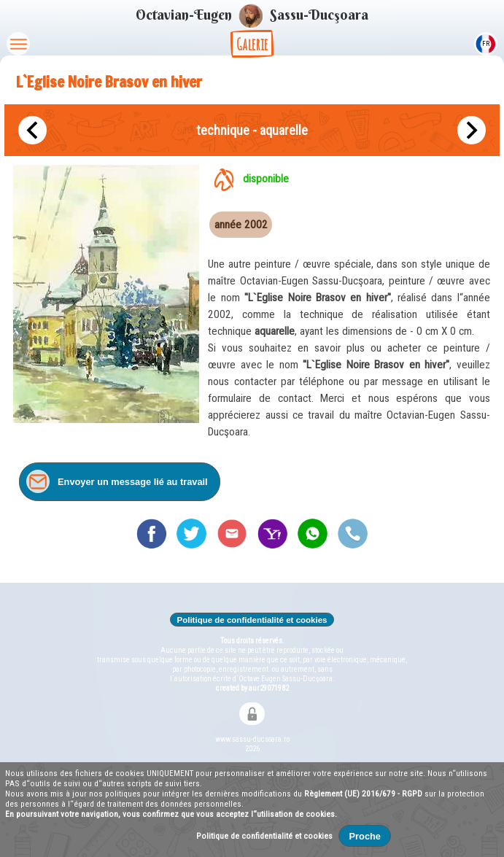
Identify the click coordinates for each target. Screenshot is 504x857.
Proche (365, 836)
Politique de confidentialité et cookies (252, 620)
